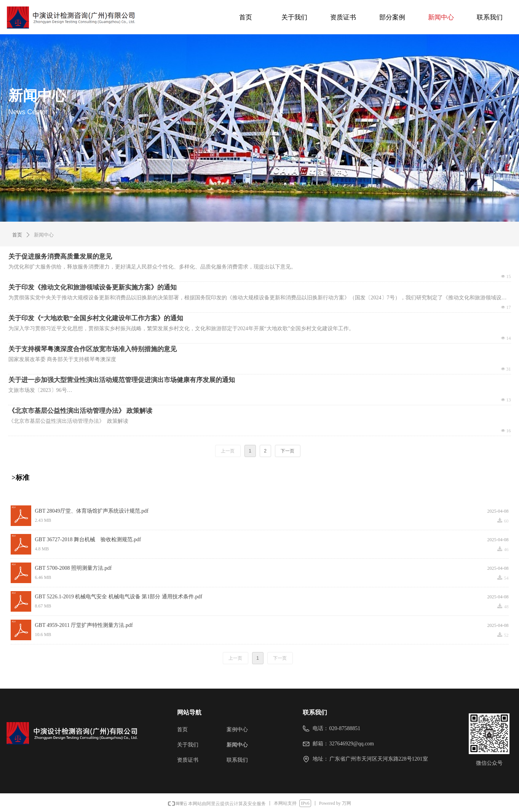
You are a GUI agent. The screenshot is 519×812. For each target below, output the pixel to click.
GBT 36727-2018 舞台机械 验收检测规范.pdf (88, 539)
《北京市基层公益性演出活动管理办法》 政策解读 (80, 411)
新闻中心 (44, 235)
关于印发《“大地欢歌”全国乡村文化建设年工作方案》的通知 (96, 318)
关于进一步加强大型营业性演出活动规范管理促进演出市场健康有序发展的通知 (122, 380)
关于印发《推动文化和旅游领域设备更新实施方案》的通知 (93, 287)
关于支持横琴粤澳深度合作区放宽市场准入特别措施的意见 (93, 349)
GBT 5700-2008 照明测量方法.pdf (73, 568)
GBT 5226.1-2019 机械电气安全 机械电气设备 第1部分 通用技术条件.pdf (119, 597)
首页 (17, 235)
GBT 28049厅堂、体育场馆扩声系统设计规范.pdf (92, 511)
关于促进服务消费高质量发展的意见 (60, 257)
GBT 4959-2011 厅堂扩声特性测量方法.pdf (84, 625)
